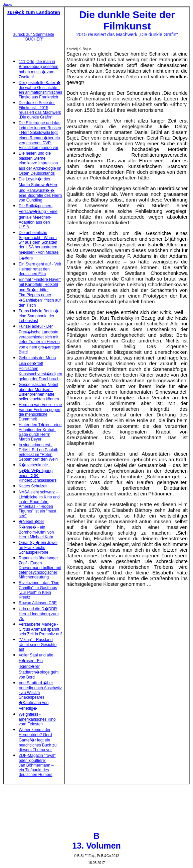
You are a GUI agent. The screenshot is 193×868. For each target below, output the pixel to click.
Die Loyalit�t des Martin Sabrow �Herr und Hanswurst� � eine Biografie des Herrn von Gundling (40, 190)
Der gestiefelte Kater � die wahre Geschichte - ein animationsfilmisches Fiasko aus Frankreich (40, 90)
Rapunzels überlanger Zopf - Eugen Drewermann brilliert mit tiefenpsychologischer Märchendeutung (40, 568)
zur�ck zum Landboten (34, 12)
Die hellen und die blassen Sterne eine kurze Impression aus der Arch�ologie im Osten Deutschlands (40, 163)
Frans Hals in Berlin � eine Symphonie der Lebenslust (39, 316)
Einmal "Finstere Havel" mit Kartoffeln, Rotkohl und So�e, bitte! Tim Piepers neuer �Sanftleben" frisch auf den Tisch (40, 292)
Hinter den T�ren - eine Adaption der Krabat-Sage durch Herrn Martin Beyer (40, 432)
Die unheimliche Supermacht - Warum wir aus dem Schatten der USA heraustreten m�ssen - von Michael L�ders (39, 245)
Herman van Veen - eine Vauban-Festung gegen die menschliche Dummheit (40, 412)
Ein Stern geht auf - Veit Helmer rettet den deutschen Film (40, 269)
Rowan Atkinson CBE (38, 603)
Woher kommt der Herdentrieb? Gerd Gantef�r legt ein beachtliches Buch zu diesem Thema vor (38, 740)
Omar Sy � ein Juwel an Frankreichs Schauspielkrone (38, 547)
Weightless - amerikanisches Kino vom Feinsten (37, 719)
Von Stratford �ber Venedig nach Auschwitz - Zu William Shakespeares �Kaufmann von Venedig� (40, 696)
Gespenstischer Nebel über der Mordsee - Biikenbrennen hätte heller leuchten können (39, 392)
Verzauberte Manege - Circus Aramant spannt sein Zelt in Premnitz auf (40, 629)
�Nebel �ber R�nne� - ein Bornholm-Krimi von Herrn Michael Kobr (36, 529)
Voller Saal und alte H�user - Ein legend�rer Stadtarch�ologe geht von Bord (39, 666)
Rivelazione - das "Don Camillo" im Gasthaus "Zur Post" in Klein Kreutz (39, 590)
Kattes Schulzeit (33, 486)
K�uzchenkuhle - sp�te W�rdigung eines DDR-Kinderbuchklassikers (38, 473)
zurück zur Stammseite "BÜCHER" (34, 37)
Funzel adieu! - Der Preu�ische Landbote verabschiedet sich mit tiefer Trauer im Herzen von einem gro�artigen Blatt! (40, 339)
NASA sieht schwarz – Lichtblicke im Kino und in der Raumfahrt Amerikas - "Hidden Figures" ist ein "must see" (39, 504)
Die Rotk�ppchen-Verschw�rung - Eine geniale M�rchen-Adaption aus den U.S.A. (38, 216)
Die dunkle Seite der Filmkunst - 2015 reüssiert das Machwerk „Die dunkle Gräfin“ (40, 110)
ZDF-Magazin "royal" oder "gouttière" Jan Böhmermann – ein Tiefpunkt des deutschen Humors (37, 765)
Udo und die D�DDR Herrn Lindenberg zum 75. (39, 614)
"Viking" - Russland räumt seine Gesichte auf (38, 645)
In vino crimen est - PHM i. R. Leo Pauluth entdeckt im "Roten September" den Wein (39, 452)
